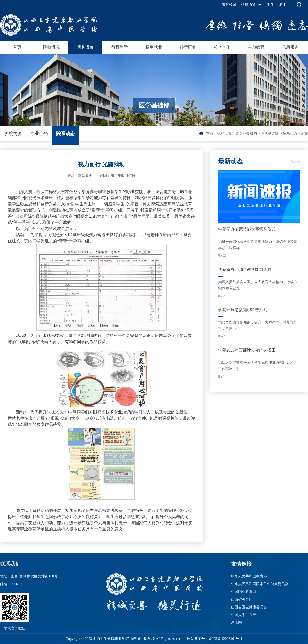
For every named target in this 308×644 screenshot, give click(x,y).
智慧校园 (229, 5)
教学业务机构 (246, 134)
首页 (17, 47)
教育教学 (120, 47)
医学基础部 (270, 134)
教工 (283, 5)
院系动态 (65, 134)
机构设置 (85, 47)
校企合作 (222, 47)
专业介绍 (39, 134)
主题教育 (256, 47)
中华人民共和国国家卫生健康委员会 (260, 584)
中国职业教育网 (244, 592)
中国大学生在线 (244, 615)
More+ (295, 162)
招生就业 (154, 47)
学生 (271, 5)
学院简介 (13, 134)
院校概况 (51, 47)
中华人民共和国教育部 (249, 576)
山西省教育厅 (242, 599)
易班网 (236, 623)
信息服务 (290, 47)
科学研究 (188, 47)
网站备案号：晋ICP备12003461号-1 (214, 639)
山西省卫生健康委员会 (249, 607)
